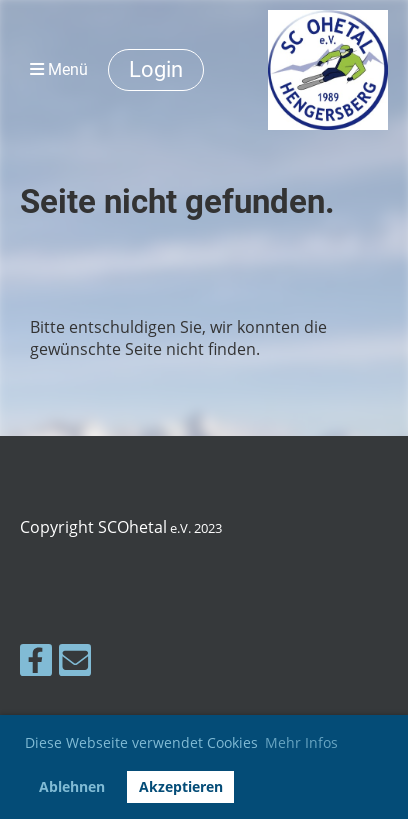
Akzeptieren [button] (181, 786)
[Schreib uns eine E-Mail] (75, 663)
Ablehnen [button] (72, 786)
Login (156, 69)
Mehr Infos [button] (301, 742)
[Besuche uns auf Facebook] (36, 663)
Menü (59, 69)
